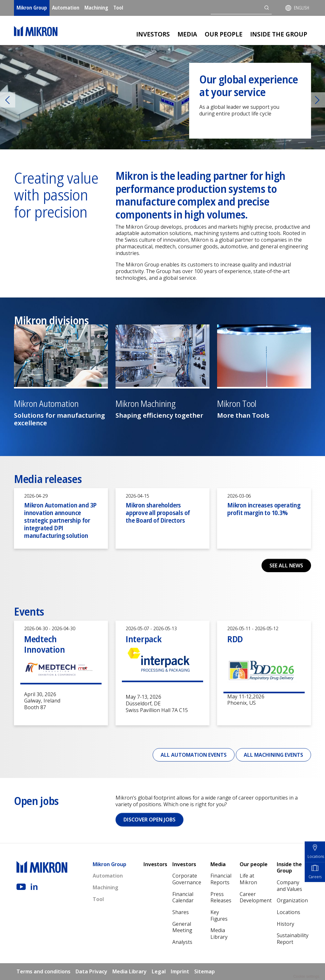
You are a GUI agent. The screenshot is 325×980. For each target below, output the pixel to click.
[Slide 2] (157, 141)
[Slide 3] (168, 141)
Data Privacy (91, 971)
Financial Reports (221, 879)
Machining (96, 8)
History (285, 924)
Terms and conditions (43, 971)
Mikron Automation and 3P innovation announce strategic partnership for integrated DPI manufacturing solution (60, 520)
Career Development (256, 897)
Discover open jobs (149, 820)
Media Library (219, 934)
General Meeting (182, 927)
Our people (224, 34)
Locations (289, 912)
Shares (181, 912)
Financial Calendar (183, 897)
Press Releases (221, 897)
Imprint (180, 971)
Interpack (144, 639)
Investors (153, 34)
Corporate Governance (187, 879)
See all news (286, 565)
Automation (66, 8)
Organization (292, 900)
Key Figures (219, 915)
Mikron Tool (237, 404)
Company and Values (289, 886)
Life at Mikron (248, 879)
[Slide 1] (145, 141)
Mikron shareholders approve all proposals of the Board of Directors (158, 513)
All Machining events (273, 755)
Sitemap (205, 971)
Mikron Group (32, 8)
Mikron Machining (146, 404)
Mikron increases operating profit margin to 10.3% (264, 509)
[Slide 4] (180, 141)
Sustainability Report (293, 939)
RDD (235, 639)
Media (187, 34)
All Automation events (194, 755)
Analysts (182, 942)
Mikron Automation (46, 404)
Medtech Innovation (44, 644)
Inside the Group (279, 34)
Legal (159, 971)
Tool (118, 8)
